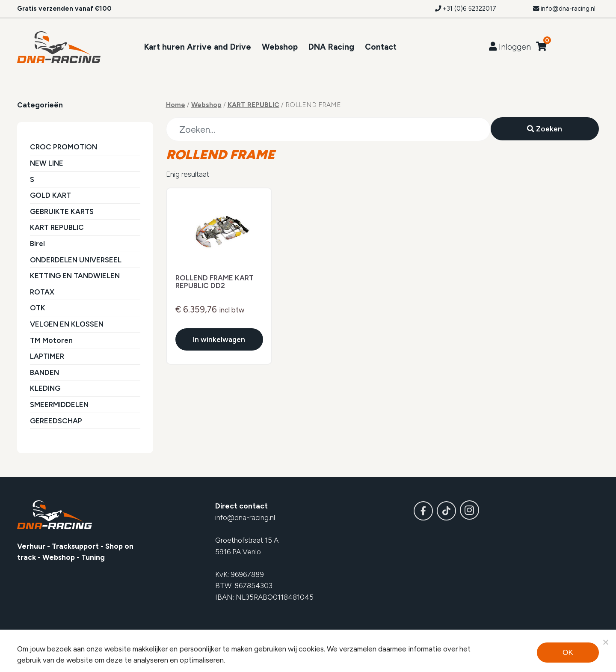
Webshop (280, 47)
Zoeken (545, 129)
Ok (568, 653)
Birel (37, 244)
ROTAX (42, 292)
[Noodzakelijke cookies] (605, 642)
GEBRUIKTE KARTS (62, 211)
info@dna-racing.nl (564, 9)
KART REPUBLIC (57, 227)
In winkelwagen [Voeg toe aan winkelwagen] (219, 340)
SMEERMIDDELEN (59, 404)
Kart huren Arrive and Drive (198, 47)
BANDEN (44, 372)
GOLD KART (50, 195)
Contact (381, 47)
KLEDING (45, 388)
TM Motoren (51, 340)
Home (176, 105)
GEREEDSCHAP (56, 421)
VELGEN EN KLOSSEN (67, 324)
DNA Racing (331, 47)
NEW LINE (47, 163)
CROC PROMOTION (64, 147)
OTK (38, 308)
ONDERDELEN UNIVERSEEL (76, 260)
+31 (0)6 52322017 (466, 9)
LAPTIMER (47, 356)
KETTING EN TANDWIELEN (75, 276)
